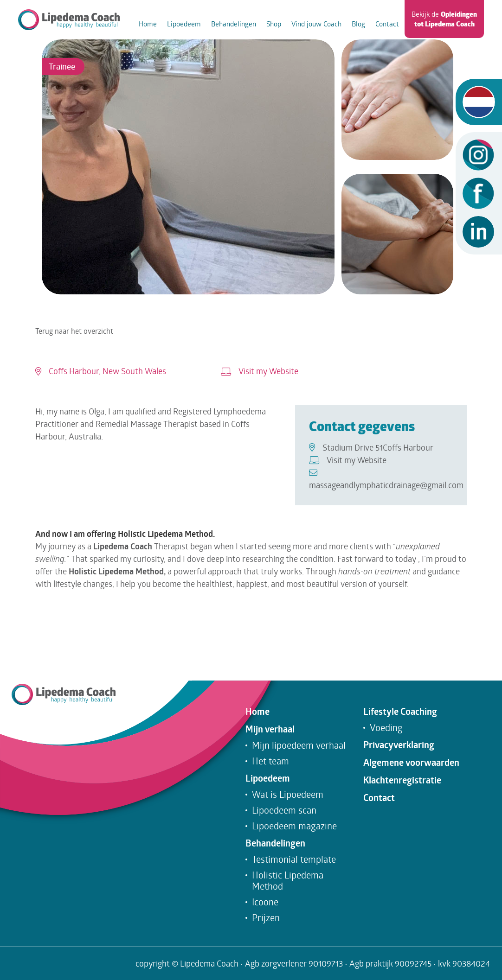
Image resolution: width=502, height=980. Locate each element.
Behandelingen (234, 24)
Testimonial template (294, 859)
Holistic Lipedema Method (288, 880)
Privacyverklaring (399, 745)
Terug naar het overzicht (74, 331)
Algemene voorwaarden (411, 763)
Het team (270, 761)
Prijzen (266, 917)
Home (148, 24)
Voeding (386, 727)
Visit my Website (260, 371)
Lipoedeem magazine (294, 826)
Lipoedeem (184, 24)
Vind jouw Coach (316, 24)
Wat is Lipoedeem (288, 794)
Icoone (265, 902)
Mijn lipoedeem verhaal (299, 745)
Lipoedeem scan (284, 810)
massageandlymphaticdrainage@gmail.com (386, 479)
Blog (358, 24)
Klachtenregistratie (402, 780)
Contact (387, 24)
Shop (274, 24)
